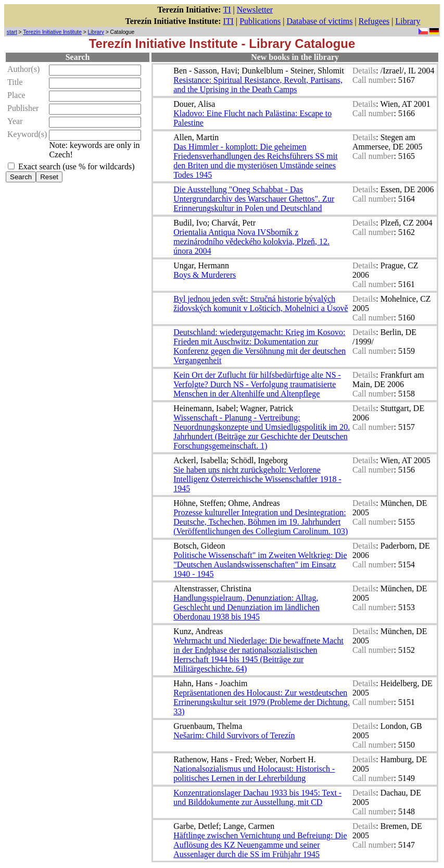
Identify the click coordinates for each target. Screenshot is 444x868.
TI (227, 10)
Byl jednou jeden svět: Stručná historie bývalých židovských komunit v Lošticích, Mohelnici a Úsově (261, 303)
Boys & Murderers (205, 275)
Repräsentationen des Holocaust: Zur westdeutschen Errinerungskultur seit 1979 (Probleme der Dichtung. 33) (262, 702)
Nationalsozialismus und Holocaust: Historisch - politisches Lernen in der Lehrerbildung (254, 773)
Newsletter (255, 10)
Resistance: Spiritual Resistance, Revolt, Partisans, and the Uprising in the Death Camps (258, 85)
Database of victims (319, 21)
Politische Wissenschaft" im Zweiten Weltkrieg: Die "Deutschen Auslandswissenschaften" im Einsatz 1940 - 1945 (260, 565)
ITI (229, 21)
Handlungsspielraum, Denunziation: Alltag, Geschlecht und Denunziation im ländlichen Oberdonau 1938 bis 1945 (246, 607)
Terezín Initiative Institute (52, 32)
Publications (260, 21)
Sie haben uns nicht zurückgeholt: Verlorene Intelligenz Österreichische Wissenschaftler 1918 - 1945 (257, 479)
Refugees (374, 21)
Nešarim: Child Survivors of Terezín (234, 735)
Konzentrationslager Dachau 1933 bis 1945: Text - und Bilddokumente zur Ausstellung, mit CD (257, 797)
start (12, 32)
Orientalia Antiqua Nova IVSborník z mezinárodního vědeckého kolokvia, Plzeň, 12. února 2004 (251, 241)
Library (408, 21)
